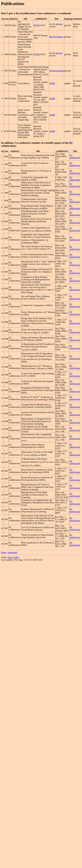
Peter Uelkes (14, 557)
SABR (52, 83)
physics (59, 24)
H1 (71, 143)
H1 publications (75, 156)
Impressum (12, 552)
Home (4, 552)
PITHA (37, 25)
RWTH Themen (56, 37)
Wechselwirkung (57, 71)
